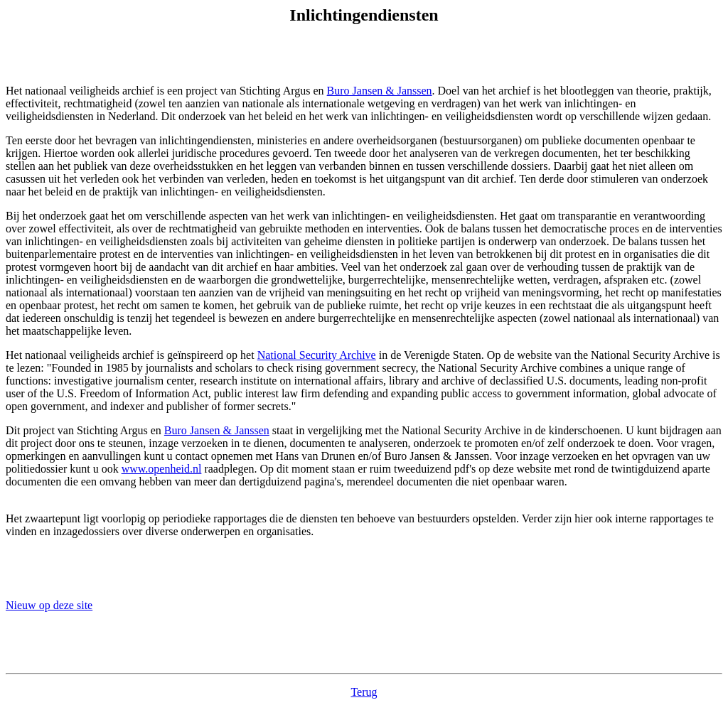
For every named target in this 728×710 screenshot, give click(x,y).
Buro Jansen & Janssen (380, 91)
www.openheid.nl (162, 469)
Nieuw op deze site (49, 605)
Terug (364, 692)
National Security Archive (317, 355)
